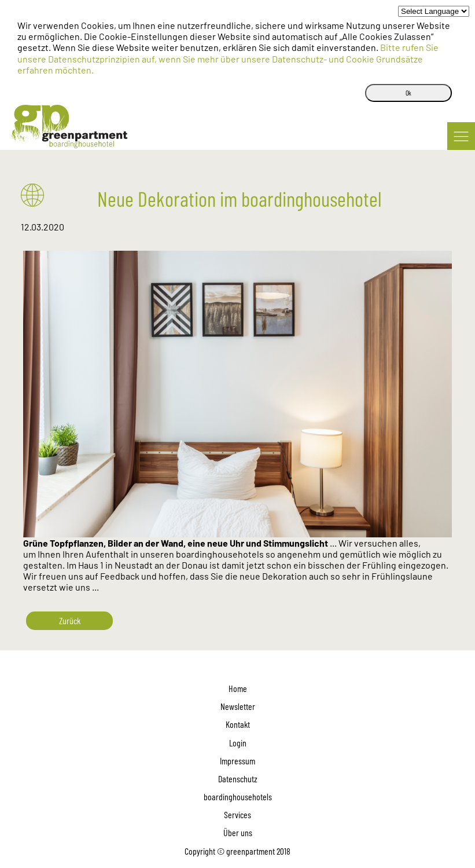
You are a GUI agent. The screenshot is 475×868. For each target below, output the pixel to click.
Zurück (70, 620)
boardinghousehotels (238, 796)
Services (237, 814)
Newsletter (238, 706)
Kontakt (238, 724)
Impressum (237, 761)
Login (238, 743)
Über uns (238, 832)
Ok (408, 93)
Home (238, 688)
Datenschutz (238, 779)
